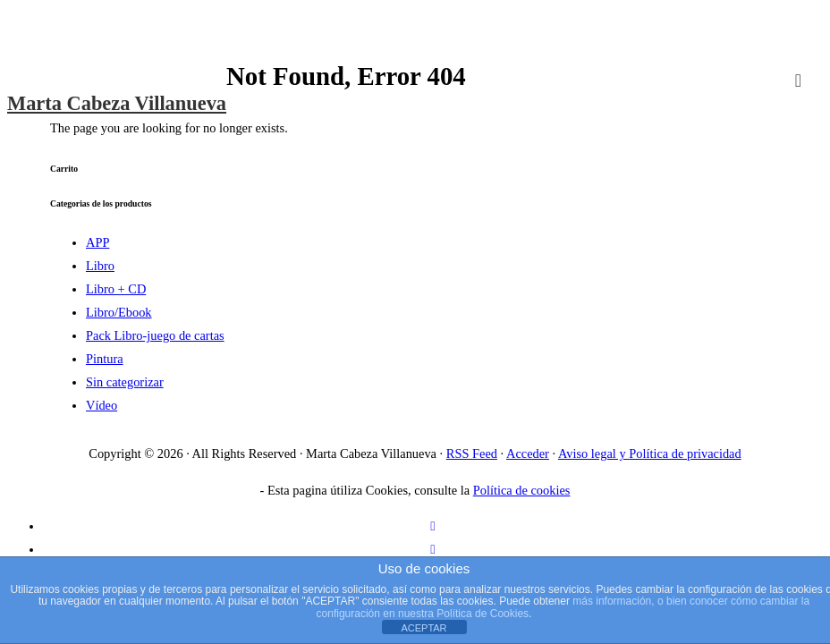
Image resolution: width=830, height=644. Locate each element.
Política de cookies (522, 490)
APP (97, 242)
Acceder (528, 453)
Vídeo (102, 405)
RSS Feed (472, 453)
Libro (100, 266)
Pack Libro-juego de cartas (155, 335)
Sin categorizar (125, 382)
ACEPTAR (423, 628)
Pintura (105, 359)
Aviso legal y (593, 453)
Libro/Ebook (119, 312)
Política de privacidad (685, 453)
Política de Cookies (483, 614)
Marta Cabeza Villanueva (117, 103)
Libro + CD (116, 289)
